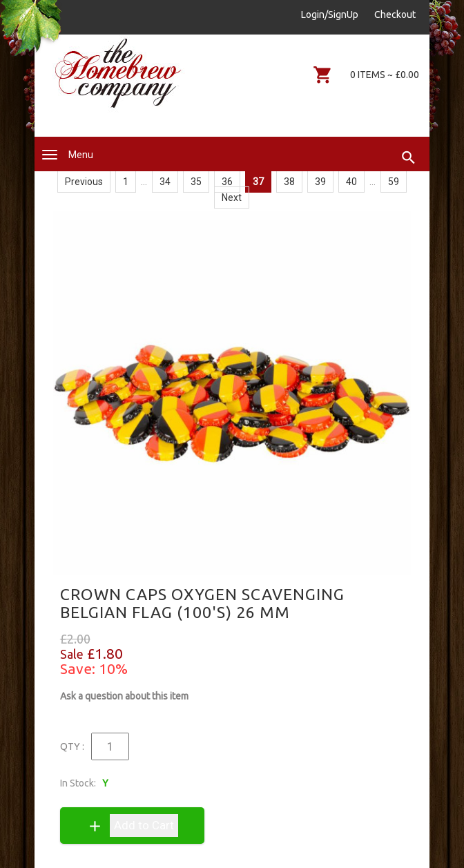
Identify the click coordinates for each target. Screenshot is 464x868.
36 (227, 182)
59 (394, 182)
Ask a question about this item (124, 696)
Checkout (395, 15)
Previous (84, 182)
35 (196, 182)
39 (320, 182)
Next (232, 197)
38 (289, 182)
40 (351, 182)
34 (165, 182)
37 (258, 182)
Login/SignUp (330, 15)
